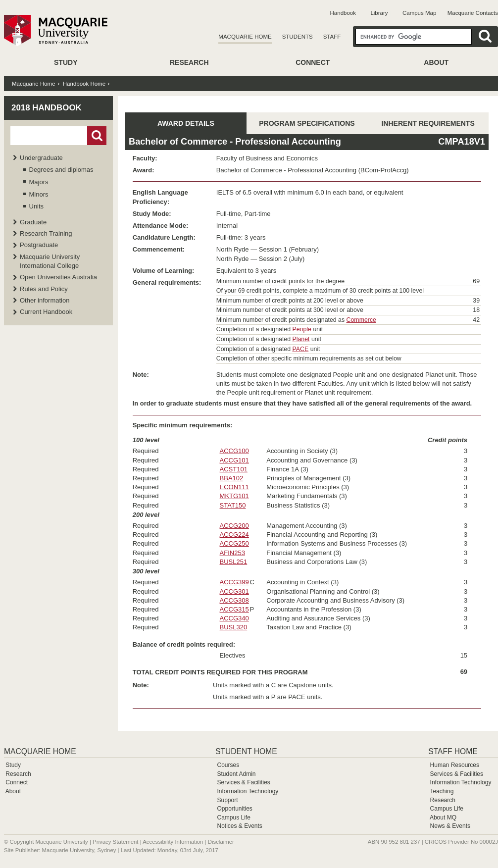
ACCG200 (234, 526)
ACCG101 (234, 460)
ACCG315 (234, 609)
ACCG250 (234, 543)
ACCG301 (234, 591)
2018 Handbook (47, 108)
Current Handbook (46, 312)
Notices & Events (239, 826)
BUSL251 (234, 562)
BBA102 (232, 478)
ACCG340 (234, 618)
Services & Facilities (243, 782)
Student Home (246, 751)
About (436, 62)
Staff (332, 37)
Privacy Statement (115, 842)
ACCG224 (234, 535)
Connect (313, 62)
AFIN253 (232, 553)
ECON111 (234, 487)
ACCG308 (234, 600)
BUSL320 (234, 627)
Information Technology (248, 791)
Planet (301, 339)
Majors (39, 182)
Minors (39, 194)
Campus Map (419, 13)
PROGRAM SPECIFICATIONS (307, 123)
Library (379, 13)
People (302, 329)
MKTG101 (234, 496)
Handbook (343, 13)
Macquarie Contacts (473, 13)
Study (66, 62)
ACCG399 (234, 582)
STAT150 (233, 505)
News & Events (450, 826)
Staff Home (453, 751)
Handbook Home (84, 84)
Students (298, 37)
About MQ (443, 817)
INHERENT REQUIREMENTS (428, 123)
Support (227, 800)
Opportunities (234, 809)
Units (37, 206)
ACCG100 (234, 451)
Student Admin (236, 774)
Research (189, 62)
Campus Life (233, 817)
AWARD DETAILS (186, 123)
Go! (97, 136)
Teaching (442, 791)
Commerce (361, 320)
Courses (228, 765)
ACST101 (234, 469)
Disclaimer (221, 842)
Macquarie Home (245, 37)
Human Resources (455, 765)
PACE (301, 349)
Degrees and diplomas (61, 170)
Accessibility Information (173, 842)
